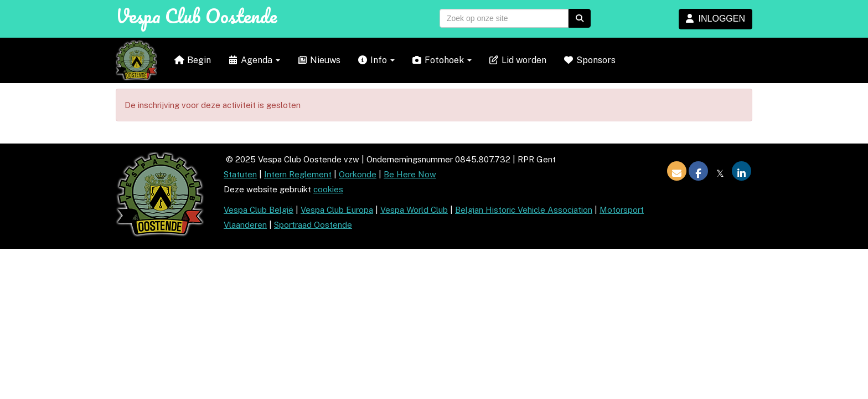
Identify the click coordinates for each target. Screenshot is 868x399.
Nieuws (319, 60)
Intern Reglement (298, 174)
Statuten (240, 174)
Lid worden (517, 60)
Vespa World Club (414, 210)
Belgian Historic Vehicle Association (524, 210)
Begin (192, 60)
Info (376, 60)
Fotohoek (441, 60)
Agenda (254, 60)
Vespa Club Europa (337, 210)
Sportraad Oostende (313, 225)
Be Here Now (410, 174)
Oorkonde (358, 174)
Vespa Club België (259, 210)
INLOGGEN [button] (715, 19)
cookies (328, 189)
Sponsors (589, 60)
